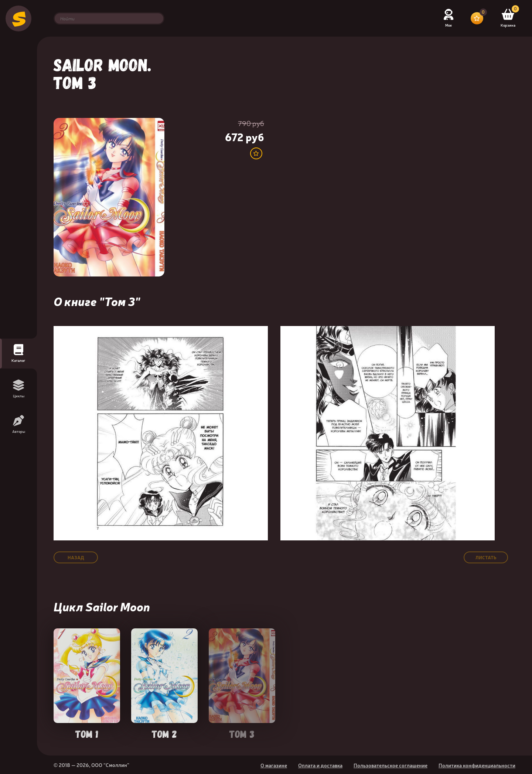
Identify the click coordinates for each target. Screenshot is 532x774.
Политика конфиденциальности (477, 765)
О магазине (274, 765)
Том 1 (87, 733)
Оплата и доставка (320, 765)
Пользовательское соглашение (391, 765)
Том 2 (164, 733)
